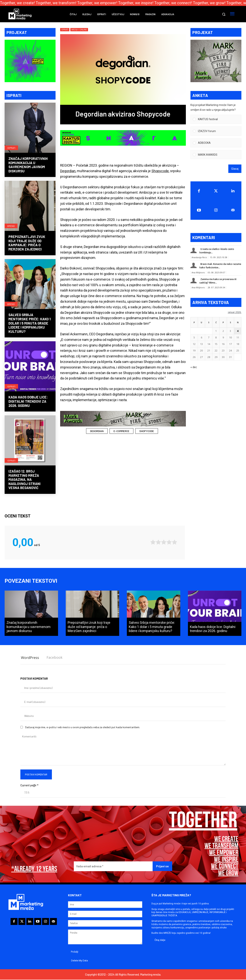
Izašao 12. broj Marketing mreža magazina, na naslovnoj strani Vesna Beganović (25, 480)
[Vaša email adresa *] (113, 867)
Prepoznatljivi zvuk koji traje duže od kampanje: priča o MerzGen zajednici (27, 243)
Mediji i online (79, 30)
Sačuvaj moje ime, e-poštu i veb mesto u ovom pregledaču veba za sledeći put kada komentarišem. (82, 728)
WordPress (30, 658)
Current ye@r (29, 786)
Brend (11, 226)
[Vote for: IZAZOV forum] (216, 132)
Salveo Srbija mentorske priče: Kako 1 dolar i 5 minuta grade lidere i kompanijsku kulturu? (30, 324)
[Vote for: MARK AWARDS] (216, 155)
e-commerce (121, 431)
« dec (194, 368)
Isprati (11, 148)
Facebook (54, 658)
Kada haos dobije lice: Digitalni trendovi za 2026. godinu (28, 402)
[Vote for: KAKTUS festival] (216, 120)
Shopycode (160, 171)
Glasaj (235, 169)
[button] (224, 14)
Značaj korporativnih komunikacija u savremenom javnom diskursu (28, 165)
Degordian (68, 171)
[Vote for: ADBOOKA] (216, 143)
